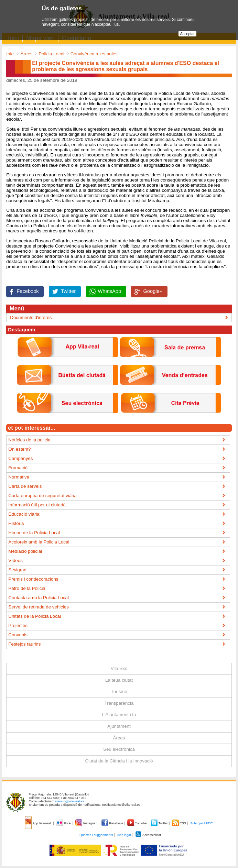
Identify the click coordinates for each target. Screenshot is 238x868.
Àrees (27, 54)
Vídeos (15, 561)
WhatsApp (110, 291)
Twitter (68, 291)
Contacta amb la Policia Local (39, 598)
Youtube (137, 823)
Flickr (64, 823)
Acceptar (187, 34)
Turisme (119, 691)
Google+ (153, 291)
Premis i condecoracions (33, 579)
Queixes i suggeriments (96, 835)
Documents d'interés (31, 317)
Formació (18, 468)
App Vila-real (38, 823)
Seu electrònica (119, 749)
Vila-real (119, 668)
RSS (180, 823)
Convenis (18, 635)
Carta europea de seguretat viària (42, 496)
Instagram (87, 823)
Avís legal (124, 835)
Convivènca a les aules (94, 54)
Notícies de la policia (29, 440)
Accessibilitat (148, 835)
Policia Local (51, 54)
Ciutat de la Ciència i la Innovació (119, 761)
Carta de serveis (25, 486)
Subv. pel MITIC (202, 823)
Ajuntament (119, 726)
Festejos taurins (24, 644)
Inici (10, 54)
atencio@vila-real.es (70, 801)
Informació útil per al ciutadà (37, 505)
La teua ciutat (119, 680)
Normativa (19, 477)
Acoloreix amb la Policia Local (39, 542)
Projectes (18, 625)
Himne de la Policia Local (34, 533)
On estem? (19, 449)
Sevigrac (17, 570)
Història (16, 523)
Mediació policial (25, 551)
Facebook (28, 291)
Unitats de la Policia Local (35, 616)
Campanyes (20, 458)
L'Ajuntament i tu (119, 715)
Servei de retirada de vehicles (39, 607)
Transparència (119, 703)
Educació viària (24, 514)
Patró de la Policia (27, 588)
